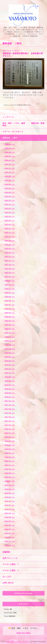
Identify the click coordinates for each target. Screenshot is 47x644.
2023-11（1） (10, 205)
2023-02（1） (10, 221)
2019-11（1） (10, 337)
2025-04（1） (10, 156)
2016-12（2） (10, 429)
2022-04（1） (10, 245)
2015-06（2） (10, 485)
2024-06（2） (10, 176)
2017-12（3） (10, 401)
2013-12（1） (10, 537)
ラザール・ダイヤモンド (13, 132)
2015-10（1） (10, 469)
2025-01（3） (10, 160)
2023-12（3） (10, 201)
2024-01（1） (10, 196)
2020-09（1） (10, 297)
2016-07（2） (10, 441)
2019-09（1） (10, 345)
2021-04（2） (10, 273)
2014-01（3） (10, 533)
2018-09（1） (10, 377)
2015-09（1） (10, 473)
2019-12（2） (10, 333)
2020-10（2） (10, 293)
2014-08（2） (10, 517)
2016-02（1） (10, 453)
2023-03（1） (10, 217)
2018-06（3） (10, 381)
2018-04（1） (10, 385)
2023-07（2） (10, 209)
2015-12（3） (10, 461)
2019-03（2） (10, 361)
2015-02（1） (10, 501)
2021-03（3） (10, 277)
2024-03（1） (10, 188)
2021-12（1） (10, 257)
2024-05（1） (10, 180)
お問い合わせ (8, 583)
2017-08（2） (10, 409)
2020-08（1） (10, 301)
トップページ (8, 117)
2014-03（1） (10, 525)
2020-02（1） (10, 325)
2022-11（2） (10, 233)
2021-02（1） (10, 281)
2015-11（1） (10, 465)
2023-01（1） (10, 225)
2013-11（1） (10, 541)
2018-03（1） (10, 389)
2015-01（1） (10, 505)
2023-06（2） (10, 213)
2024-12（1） (10, 164)
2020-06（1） (10, 309)
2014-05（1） (10, 521)
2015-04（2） (10, 493)
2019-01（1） (10, 365)
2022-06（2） (10, 241)
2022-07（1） (10, 237)
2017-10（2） (10, 405)
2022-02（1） (10, 253)
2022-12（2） (10, 229)
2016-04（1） (10, 449)
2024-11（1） (10, 168)
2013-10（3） (10, 545)
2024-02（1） (10, 192)
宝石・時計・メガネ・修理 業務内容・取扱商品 (23, 124)
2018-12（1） (10, 369)
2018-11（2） (10, 373)
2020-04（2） (10, 317)
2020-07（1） (10, 305)
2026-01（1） (10, 148)
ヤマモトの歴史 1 (11, 564)
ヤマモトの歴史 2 (11, 570)
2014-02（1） (10, 529)
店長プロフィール (10, 558)
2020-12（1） (10, 285)
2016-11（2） (10, 433)
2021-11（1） (10, 261)
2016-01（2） (10, 457)
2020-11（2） (10, 289)
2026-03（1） (10, 144)
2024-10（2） (10, 172)
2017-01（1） (10, 425)
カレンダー (7, 577)
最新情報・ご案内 (10, 138)
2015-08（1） (10, 477)
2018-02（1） (10, 393)
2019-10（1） (10, 341)
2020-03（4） (10, 321)
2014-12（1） (10, 509)
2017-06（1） (10, 413)
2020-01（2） (10, 329)
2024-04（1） (10, 184)
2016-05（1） (10, 445)
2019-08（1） (10, 349)
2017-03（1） (10, 421)
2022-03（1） (10, 249)
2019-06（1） (10, 353)
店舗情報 (6, 552)
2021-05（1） (10, 269)
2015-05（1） (10, 489)
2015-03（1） (10, 497)
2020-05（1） (10, 313)
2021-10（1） (10, 265)
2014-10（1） (10, 513)
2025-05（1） (10, 152)
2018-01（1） (10, 397)
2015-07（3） (10, 481)
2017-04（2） (10, 417)
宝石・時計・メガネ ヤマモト (18, 642)
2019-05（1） (10, 357)
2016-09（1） (10, 437)
